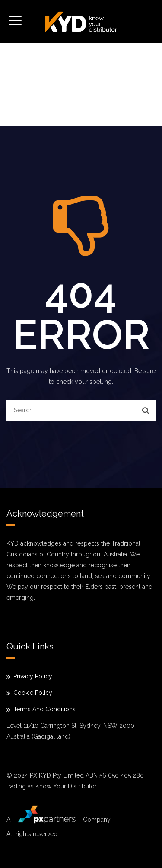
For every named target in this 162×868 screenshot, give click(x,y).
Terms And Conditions (44, 709)
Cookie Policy (33, 693)
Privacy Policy (33, 676)
